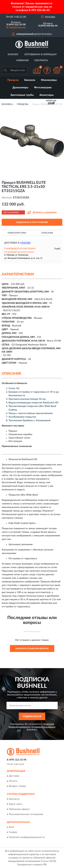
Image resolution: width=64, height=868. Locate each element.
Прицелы (13, 80)
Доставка (14, 776)
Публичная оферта (19, 809)
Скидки (13, 832)
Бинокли (30, 80)
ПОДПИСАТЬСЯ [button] (32, 717)
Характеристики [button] (17, 233)
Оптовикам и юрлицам (40, 55)
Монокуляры (49, 80)
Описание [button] (47, 233)
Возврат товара (17, 786)
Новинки (22, 60)
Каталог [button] (13, 55)
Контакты (41, 60)
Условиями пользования (44, 727)
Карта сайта (16, 804)
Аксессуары (47, 95)
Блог (12, 827)
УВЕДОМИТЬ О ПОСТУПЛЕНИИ (32, 222)
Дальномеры (20, 88)
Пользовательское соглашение (26, 814)
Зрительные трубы (22, 95)
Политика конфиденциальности (27, 837)
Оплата (13, 781)
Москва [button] (26, 243)
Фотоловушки (43, 88)
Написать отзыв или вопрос (32, 649)
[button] (16, 27)
